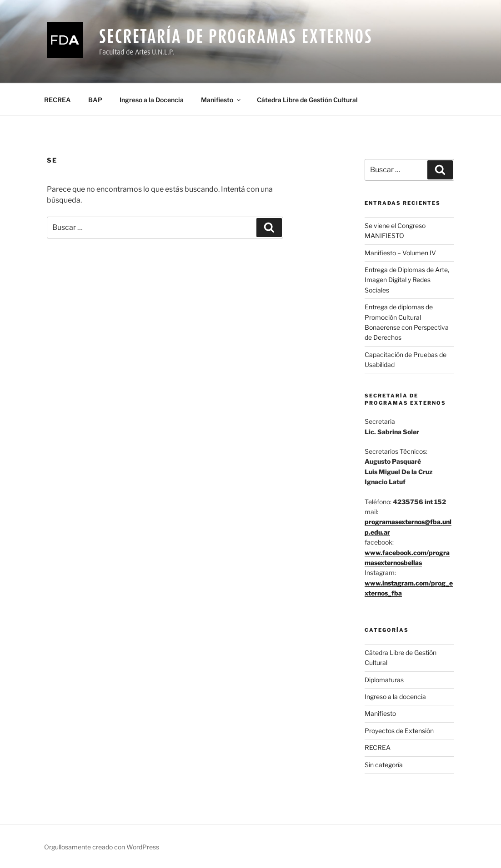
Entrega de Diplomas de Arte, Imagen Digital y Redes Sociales (407, 280)
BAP (95, 100)
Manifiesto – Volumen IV (400, 253)
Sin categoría (384, 765)
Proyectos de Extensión (399, 731)
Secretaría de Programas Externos (236, 36)
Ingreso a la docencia (395, 697)
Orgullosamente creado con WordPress (102, 847)
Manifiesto (221, 100)
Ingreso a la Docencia (152, 100)
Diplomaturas (384, 680)
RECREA (58, 100)
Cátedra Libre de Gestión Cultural (307, 100)
